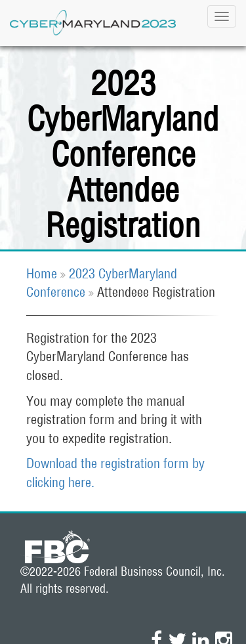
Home (42, 273)
